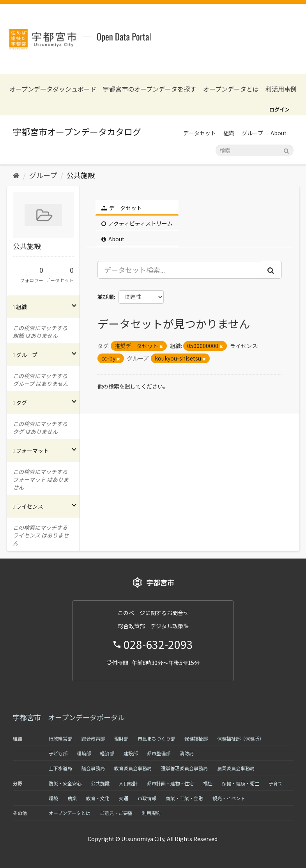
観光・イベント (229, 798)
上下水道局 (60, 768)
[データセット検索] (255, 150)
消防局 (187, 753)
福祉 (208, 783)
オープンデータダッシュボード (53, 89)
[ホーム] (16, 175)
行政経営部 (60, 738)
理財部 (121, 738)
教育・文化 (98, 798)
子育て (276, 783)
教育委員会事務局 (133, 768)
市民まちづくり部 (156, 738)
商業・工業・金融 (184, 798)
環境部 (84, 753)
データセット (200, 133)
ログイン (279, 109)
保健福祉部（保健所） (241, 738)
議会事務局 (93, 768)
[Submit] (286, 150)
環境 (53, 798)
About (279, 133)
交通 (124, 798)
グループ (252, 133)
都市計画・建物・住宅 (170, 783)
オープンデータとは (231, 89)
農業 (72, 798)
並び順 (106, 297)
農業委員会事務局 (236, 768)
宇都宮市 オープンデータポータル (69, 717)
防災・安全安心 (65, 783)
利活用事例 (281, 89)
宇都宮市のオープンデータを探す (149, 89)
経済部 (107, 753)
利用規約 (151, 813)
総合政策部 (93, 738)
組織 (229, 133)
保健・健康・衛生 (241, 783)
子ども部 (58, 753)
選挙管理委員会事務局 (184, 768)
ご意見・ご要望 (116, 813)
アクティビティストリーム (137, 223)
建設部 (131, 753)
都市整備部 (159, 753)
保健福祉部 (196, 738)
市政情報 (147, 798)
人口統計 (128, 783)
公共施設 (81, 175)
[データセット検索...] (179, 270)
